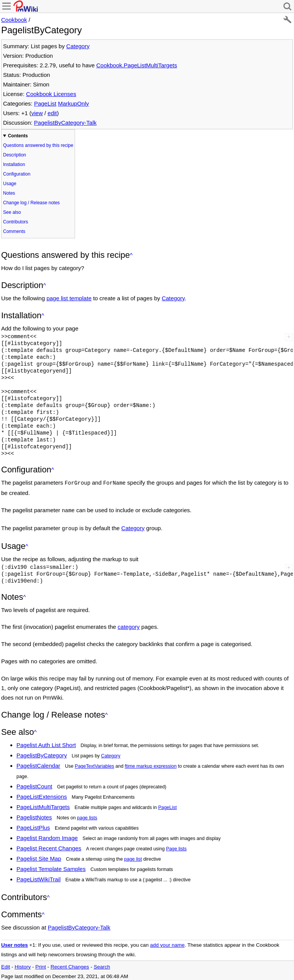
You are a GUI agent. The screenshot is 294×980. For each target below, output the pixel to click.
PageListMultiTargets (43, 805)
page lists (87, 816)
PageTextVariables (94, 764)
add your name (167, 943)
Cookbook (14, 20)
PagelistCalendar (38, 763)
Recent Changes (70, 965)
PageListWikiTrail (38, 877)
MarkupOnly (73, 103)
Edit (6, 965)
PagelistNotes (34, 815)
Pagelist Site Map (39, 856)
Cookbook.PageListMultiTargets (136, 65)
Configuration (17, 174)
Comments (14, 231)
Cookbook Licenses (51, 94)
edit (52, 113)
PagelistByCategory (42, 753)
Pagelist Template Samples (51, 867)
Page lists (176, 847)
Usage (10, 184)
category (129, 624)
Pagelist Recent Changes (49, 846)
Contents (18, 136)
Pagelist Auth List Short (46, 743)
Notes (9, 193)
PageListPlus (33, 825)
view (37, 113)
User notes (15, 943)
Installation (14, 164)
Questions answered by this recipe (38, 145)
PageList (45, 103)
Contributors (16, 222)
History (23, 965)
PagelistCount (34, 784)
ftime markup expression (151, 764)
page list (133, 857)
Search (102, 965)
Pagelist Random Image (47, 836)
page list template (69, 298)
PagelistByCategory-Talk (65, 123)
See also (12, 212)
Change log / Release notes (31, 203)
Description (15, 155)
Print (41, 965)
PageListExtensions (42, 794)
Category (78, 46)
